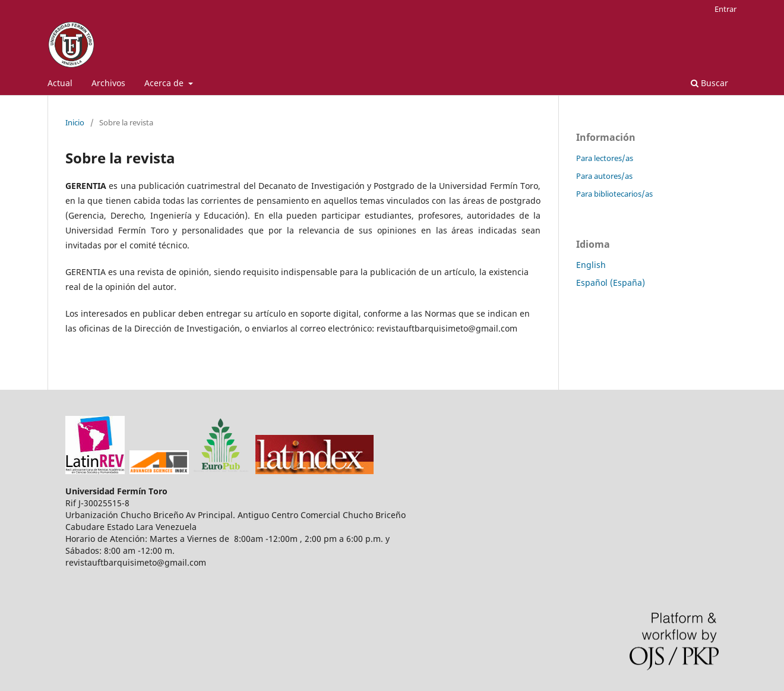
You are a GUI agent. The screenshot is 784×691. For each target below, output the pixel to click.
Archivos (108, 83)
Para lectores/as (605, 158)
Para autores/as (604, 176)
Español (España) (611, 283)
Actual (60, 83)
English (591, 265)
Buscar (709, 83)
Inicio (75, 122)
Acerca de (165, 83)
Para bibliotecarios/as (614, 194)
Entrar (725, 9)
